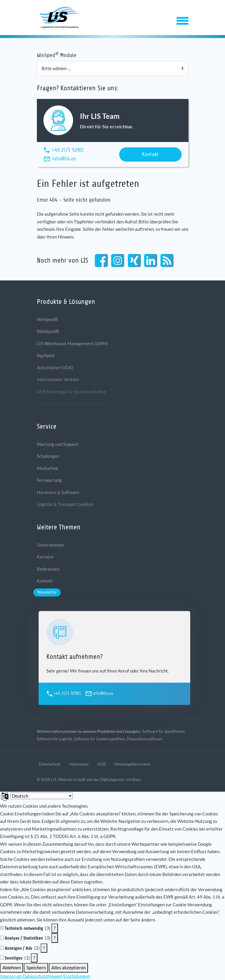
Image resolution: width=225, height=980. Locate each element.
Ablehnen (12, 968)
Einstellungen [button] (77, 976)
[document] (112, 863)
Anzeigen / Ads (19, 948)
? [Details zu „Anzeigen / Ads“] (44, 948)
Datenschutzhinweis (43, 976)
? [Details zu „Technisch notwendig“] (55, 928)
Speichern (36, 968)
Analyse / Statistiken (24, 938)
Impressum (11, 976)
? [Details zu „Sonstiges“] (34, 958)
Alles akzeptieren (69, 968)
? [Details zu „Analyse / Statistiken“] (55, 938)
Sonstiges (14, 958)
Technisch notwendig (24, 928)
